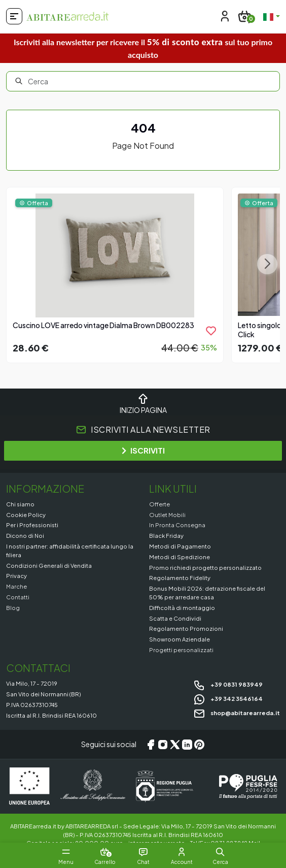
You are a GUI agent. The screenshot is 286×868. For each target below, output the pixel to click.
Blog (13, 607)
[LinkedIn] (187, 745)
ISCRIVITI (143, 450)
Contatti (18, 597)
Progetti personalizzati (181, 650)
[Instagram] (163, 745)
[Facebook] (151, 745)
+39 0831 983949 (228, 684)
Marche (16, 586)
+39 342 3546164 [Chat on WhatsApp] (228, 698)
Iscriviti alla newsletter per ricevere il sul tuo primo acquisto (143, 48)
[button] (220, 852)
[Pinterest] (199, 745)
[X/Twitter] (175, 745)
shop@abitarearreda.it (237, 713)
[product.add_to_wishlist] (211, 331)
